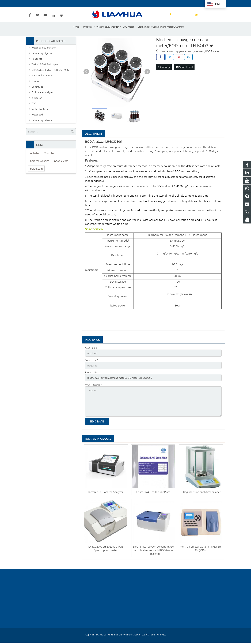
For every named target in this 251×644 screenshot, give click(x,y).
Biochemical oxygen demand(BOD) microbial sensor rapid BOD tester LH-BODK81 (153, 553)
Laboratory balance (42, 125)
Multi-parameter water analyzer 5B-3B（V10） (201, 552)
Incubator (37, 103)
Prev (86, 77)
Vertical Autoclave (41, 114)
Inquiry (164, 72)
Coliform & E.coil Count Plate (153, 495)
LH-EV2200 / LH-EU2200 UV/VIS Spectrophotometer (106, 552)
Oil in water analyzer (43, 97)
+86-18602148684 (39, 3)
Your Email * (92, 365)
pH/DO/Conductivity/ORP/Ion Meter (51, 75)
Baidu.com (36, 173)
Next (147, 77)
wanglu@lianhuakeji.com (67, 3)
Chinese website (40, 165)
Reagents (37, 63)
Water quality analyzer (44, 52)
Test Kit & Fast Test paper (45, 69)
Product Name (93, 377)
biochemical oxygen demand (177, 56)
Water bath (38, 119)
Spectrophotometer (42, 80)
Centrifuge (37, 91)
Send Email (184, 72)
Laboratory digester (42, 58)
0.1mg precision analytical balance (201, 495)
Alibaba (35, 158)
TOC (34, 108)
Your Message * (93, 389)
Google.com (61, 165)
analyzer (199, 56)
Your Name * (92, 352)
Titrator (36, 86)
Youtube (49, 158)
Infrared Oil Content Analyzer (106, 495)
